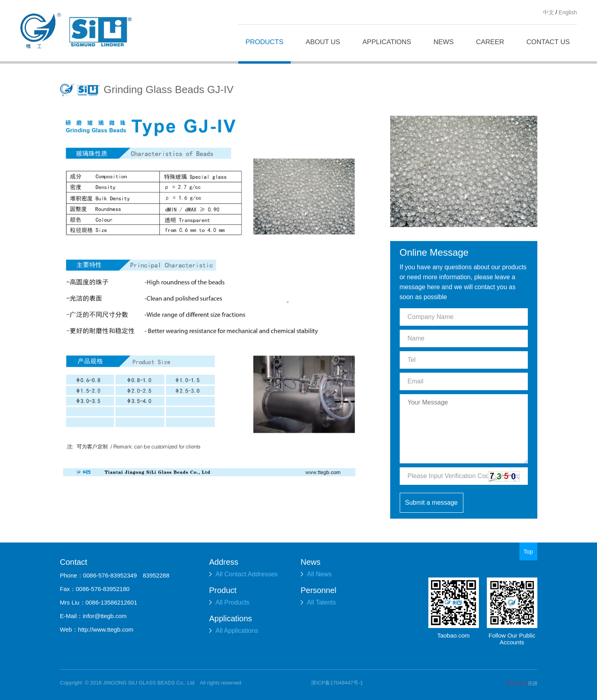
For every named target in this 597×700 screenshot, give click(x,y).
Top (528, 551)
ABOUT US (323, 42)
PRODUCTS (264, 42)
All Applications (234, 631)
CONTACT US (548, 42)
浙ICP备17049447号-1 (337, 683)
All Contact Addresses (244, 574)
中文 (548, 12)
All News (316, 574)
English (568, 12)
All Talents (318, 602)
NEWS (444, 42)
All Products (229, 602)
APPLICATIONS (387, 42)
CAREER (490, 42)
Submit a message (431, 503)
